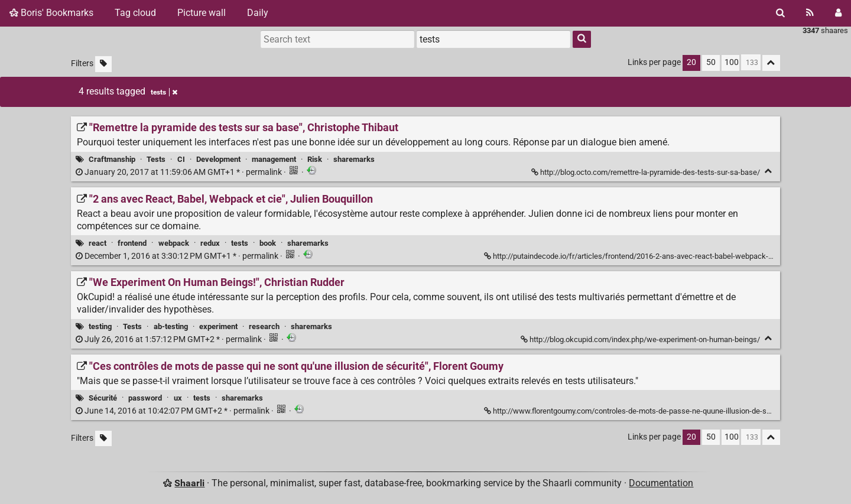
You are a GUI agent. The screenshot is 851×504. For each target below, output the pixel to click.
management (274, 159)
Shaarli (189, 483)
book (268, 243)
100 (732, 62)
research (264, 326)
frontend (132, 243)
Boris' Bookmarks (51, 13)
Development (218, 159)
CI (181, 159)
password (145, 398)
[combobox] (493, 39)
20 (691, 62)
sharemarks (354, 159)
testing (100, 326)
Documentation (661, 483)
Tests (156, 159)
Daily (258, 13)
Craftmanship (112, 159)
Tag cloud (135, 13)
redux (210, 243)
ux (178, 398)
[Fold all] (771, 63)
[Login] (838, 13)
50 (711, 62)
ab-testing (171, 326)
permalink (180, 172)
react (98, 243)
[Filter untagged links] (103, 64)
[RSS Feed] (810, 13)
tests (240, 243)
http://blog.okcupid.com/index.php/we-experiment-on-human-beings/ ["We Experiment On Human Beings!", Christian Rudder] (641, 339)
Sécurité (103, 398)
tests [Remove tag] (164, 92)
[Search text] (337, 39)
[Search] (780, 13)
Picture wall (202, 13)
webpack (174, 243)
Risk (315, 159)
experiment (218, 326)
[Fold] (769, 171)
